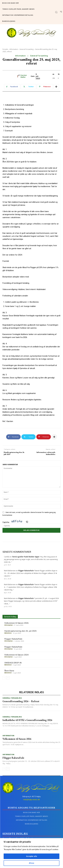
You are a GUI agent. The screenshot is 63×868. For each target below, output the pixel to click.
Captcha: (15, 522)
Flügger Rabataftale (26, 571)
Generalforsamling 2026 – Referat (21, 701)
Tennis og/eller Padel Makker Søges (25, 557)
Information (14, 49)
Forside (5, 49)
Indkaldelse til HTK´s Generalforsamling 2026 (27, 720)
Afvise (31, 863)
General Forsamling (26, 49)
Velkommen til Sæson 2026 (16, 623)
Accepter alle (32, 856)
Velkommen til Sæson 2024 (16, 655)
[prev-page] (4, 678)
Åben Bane (9, 671)
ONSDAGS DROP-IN (13, 663)
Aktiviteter (8, 633)
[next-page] (8, 678)
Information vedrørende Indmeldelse (46, 453)
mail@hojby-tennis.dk (31, 800)
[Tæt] (61, 839)
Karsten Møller (24, 76)
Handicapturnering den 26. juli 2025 (14, 453)
